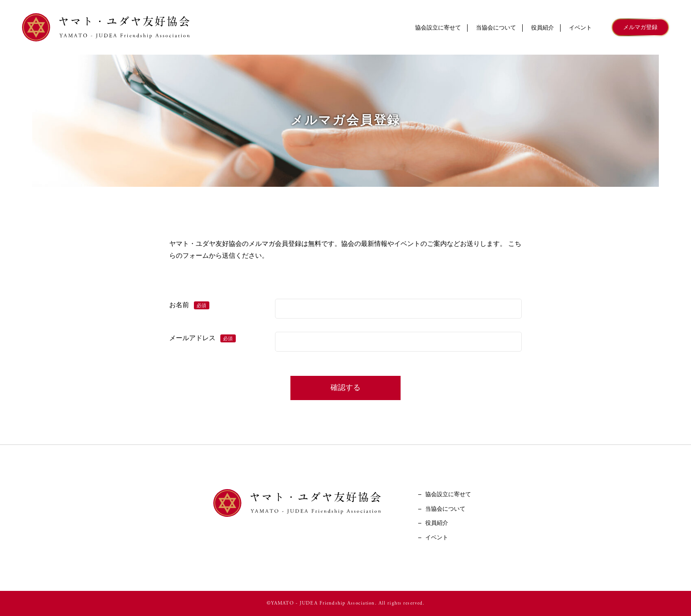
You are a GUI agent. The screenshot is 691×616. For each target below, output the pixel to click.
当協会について (496, 28)
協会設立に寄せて (438, 28)
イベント (580, 28)
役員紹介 (542, 28)
